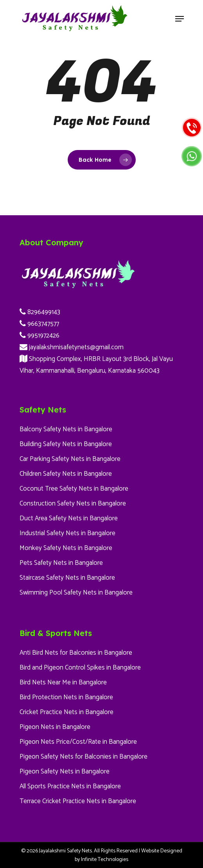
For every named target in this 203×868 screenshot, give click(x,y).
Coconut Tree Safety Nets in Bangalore (74, 489)
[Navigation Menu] (180, 19)
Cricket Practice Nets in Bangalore (66, 712)
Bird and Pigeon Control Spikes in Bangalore (80, 668)
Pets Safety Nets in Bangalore (61, 563)
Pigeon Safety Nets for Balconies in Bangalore (84, 757)
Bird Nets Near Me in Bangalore (63, 682)
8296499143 (40, 312)
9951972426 (40, 336)
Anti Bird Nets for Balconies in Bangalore (76, 653)
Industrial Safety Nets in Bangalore (67, 533)
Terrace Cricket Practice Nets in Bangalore (78, 801)
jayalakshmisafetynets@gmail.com (72, 347)
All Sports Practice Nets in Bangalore (70, 786)
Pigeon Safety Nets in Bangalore (65, 772)
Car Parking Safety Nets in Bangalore (70, 459)
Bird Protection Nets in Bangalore (66, 697)
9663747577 (39, 324)
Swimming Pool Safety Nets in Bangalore (76, 593)
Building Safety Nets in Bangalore (66, 444)
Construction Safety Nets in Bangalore (73, 504)
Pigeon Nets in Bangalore (55, 727)
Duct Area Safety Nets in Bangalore (69, 518)
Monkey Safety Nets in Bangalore (66, 548)
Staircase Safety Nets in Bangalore (67, 578)
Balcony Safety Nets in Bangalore (66, 429)
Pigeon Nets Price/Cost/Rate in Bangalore (78, 742)
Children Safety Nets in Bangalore (66, 474)
